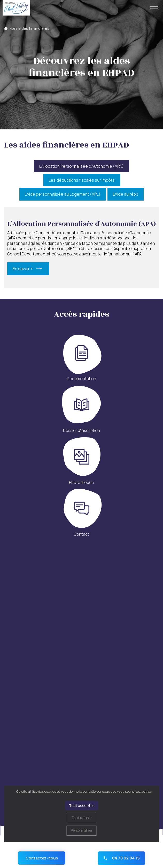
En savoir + (23, 269)
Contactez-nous (42, 858)
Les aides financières (30, 28)
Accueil (6, 28)
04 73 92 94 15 (121, 858)
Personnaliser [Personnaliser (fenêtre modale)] (82, 830)
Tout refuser (82, 818)
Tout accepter (81, 806)
